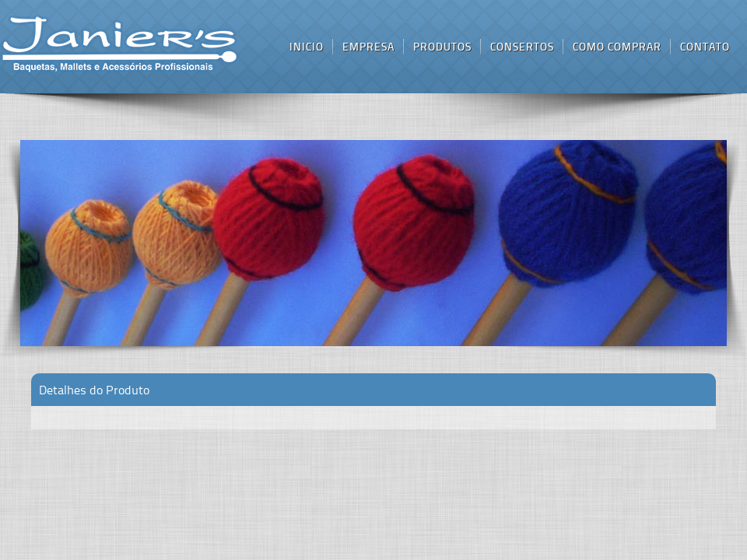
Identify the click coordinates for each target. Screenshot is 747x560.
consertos (522, 46)
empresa (368, 46)
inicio (119, 45)
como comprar (617, 46)
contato (705, 46)
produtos (442, 46)
